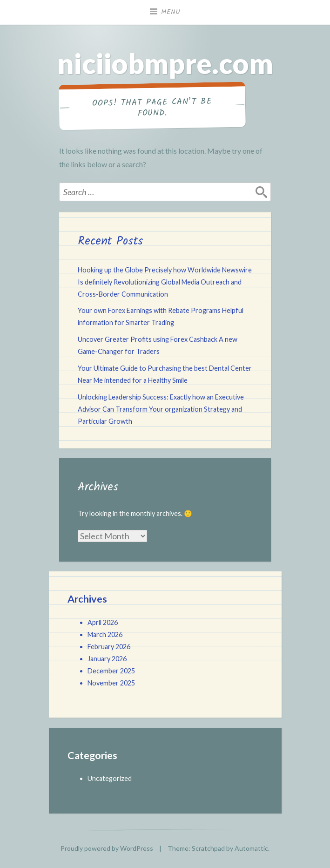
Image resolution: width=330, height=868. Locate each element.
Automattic (251, 848)
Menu (171, 12)
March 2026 (105, 634)
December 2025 (111, 671)
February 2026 (109, 647)
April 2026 (103, 622)
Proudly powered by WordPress (107, 848)
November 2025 (111, 683)
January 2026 (107, 659)
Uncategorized (110, 778)
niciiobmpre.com (165, 63)
